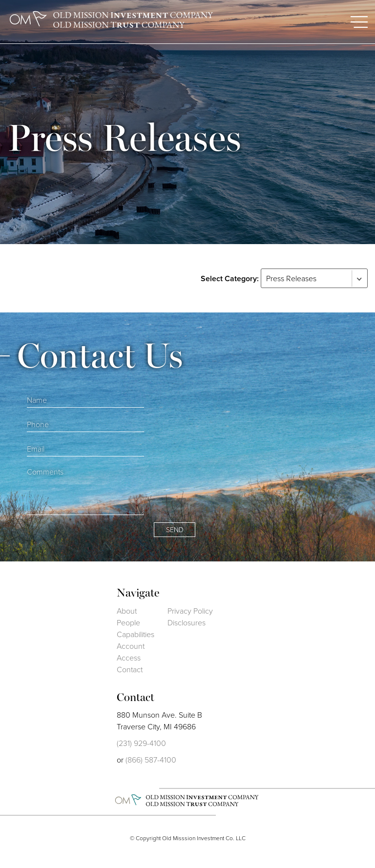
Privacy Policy (190, 611)
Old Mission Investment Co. (188, 801)
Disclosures (187, 623)
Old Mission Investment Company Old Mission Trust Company (112, 20)
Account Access (131, 652)
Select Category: (230, 279)
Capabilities (135, 634)
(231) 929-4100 (141, 743)
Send (175, 530)
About (127, 611)
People (128, 623)
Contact (130, 670)
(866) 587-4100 (151, 760)
